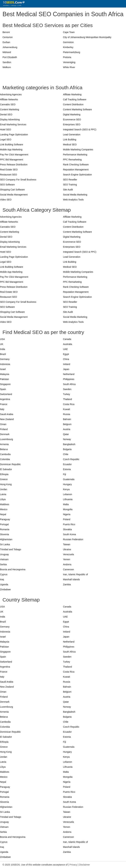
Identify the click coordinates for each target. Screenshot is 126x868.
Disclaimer (84, 865)
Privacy (73, 865)
